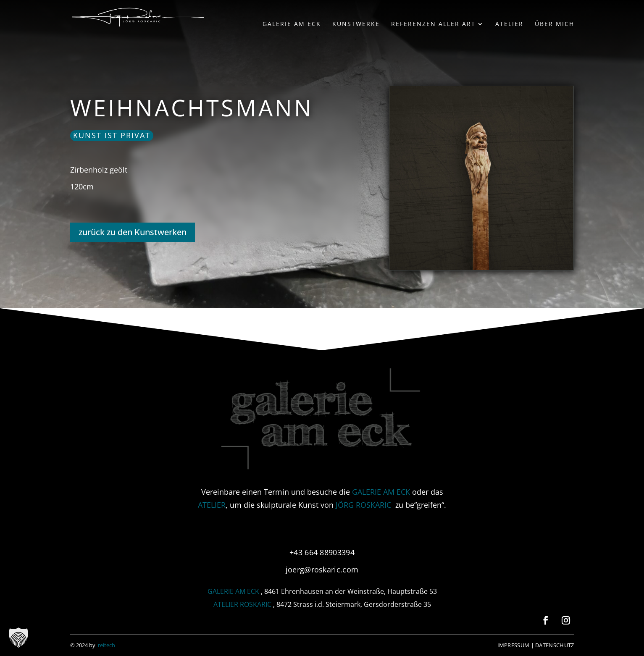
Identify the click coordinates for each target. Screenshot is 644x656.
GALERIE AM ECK (381, 492)
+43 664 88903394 (322, 552)
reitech (106, 645)
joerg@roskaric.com (322, 569)
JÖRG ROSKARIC (363, 505)
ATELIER (212, 505)
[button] (18, 638)
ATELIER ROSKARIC (242, 604)
